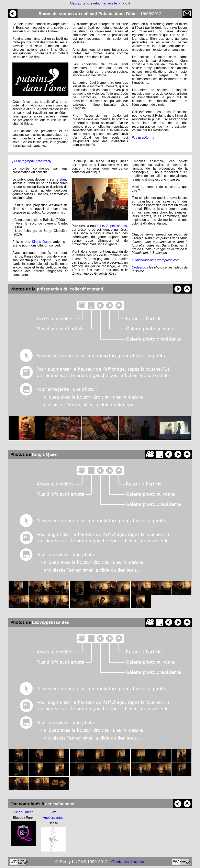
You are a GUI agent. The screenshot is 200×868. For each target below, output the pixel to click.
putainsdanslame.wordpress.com (156, 260)
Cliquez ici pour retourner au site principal (100, 3)
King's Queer (42, 242)
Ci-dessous (140, 267)
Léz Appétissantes (113, 226)
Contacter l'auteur (128, 862)
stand (64, 179)
